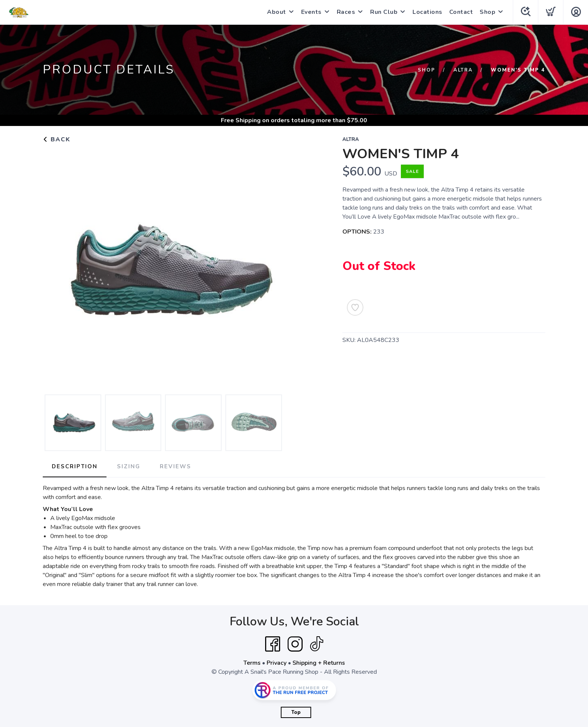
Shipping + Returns (319, 663)
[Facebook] (273, 644)
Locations (427, 12)
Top (296, 712)
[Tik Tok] (316, 644)
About (277, 12)
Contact (461, 12)
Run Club (384, 12)
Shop (487, 12)
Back (57, 139)
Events (311, 12)
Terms (252, 663)
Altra (463, 70)
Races (346, 12)
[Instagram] (295, 644)
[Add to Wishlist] (355, 307)
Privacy (277, 663)
